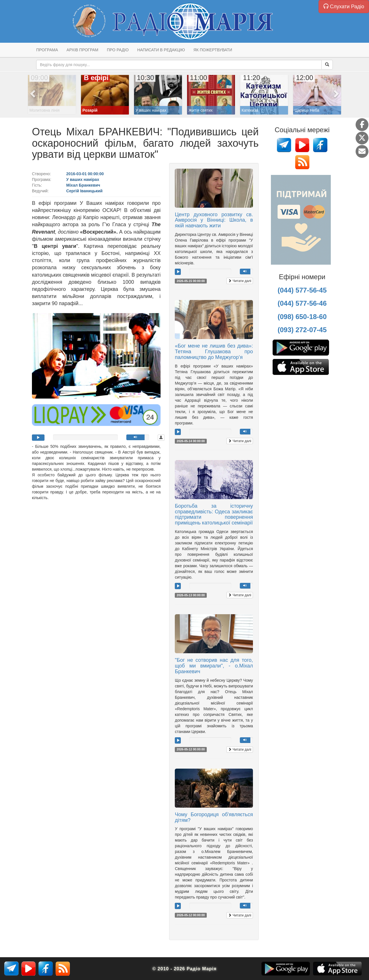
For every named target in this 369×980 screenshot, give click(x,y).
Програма (47, 50)
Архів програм (82, 50)
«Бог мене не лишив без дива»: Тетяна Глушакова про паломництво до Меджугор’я (214, 352)
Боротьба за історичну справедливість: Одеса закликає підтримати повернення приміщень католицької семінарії (214, 514)
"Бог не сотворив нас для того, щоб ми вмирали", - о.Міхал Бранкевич (214, 666)
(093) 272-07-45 (302, 330)
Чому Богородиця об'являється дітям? (214, 817)
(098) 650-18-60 (302, 317)
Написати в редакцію (161, 50)
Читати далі (240, 281)
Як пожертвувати (213, 50)
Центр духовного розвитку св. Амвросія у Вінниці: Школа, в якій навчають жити (214, 220)
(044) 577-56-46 (302, 303)
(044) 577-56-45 (302, 290)
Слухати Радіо (344, 6)
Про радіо (118, 50)
